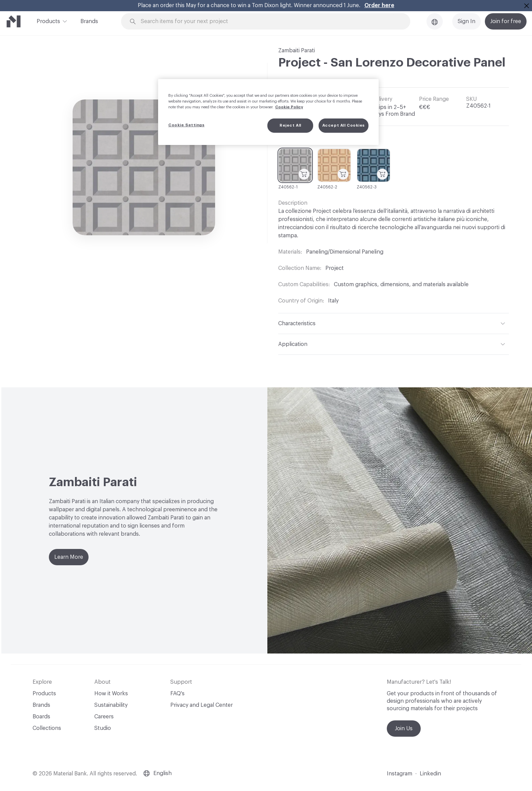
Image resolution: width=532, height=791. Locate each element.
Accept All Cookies (344, 125)
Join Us (404, 729)
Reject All (290, 125)
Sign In (467, 21)
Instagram (400, 774)
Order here (379, 5)
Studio (103, 728)
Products (48, 21)
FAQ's (177, 694)
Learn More (69, 557)
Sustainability (111, 705)
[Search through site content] (269, 22)
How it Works (111, 694)
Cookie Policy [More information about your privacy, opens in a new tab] (289, 107)
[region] (268, 112)
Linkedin (430, 774)
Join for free (506, 21)
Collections (47, 728)
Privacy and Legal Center (202, 705)
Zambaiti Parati (297, 51)
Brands (89, 21)
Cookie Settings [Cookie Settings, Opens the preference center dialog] (186, 125)
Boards (41, 717)
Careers (104, 717)
